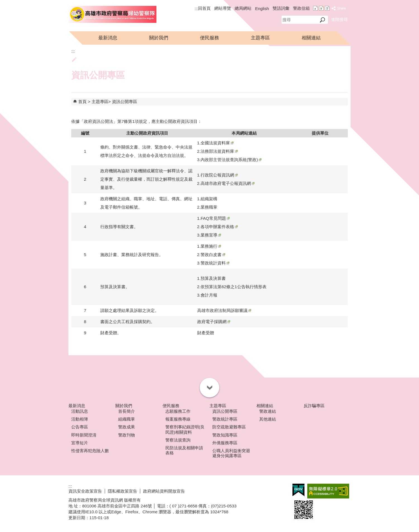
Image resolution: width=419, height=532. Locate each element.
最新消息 (108, 38)
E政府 (298, 490)
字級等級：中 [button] (321, 8)
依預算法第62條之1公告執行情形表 (233, 287)
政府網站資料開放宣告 (164, 491)
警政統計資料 (215, 263)
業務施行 (211, 246)
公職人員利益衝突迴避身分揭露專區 (231, 453)
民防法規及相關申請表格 (184, 450)
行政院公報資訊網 (219, 175)
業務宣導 (211, 235)
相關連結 (311, 38)
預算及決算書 (213, 278)
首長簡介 (127, 411)
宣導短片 (80, 443)
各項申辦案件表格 (219, 227)
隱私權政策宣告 (122, 491)
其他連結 (268, 419)
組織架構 (209, 199)
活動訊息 (80, 411)
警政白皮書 (213, 255)
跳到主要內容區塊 (3, 3)
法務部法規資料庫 (219, 151)
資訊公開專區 (125, 102)
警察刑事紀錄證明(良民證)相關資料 (185, 429)
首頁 (82, 102)
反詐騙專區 (314, 406)
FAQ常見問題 (215, 218)
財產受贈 (206, 333)
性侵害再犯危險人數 (90, 451)
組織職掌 (127, 419)
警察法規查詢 (178, 440)
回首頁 (204, 8)
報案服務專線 (178, 419)
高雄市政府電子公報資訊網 (228, 183)
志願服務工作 (178, 411)
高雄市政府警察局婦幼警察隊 (112, 14)
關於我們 (159, 38)
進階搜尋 (339, 19)
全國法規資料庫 (217, 143)
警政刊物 (127, 435)
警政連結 (268, 411)
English (262, 9)
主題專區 (260, 38)
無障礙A (328, 491)
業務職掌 (209, 207)
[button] (322, 20)
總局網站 (243, 8)
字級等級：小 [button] (316, 8)
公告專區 (80, 427)
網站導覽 (223, 8)
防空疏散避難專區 (229, 427)
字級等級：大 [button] (327, 8)
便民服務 (209, 38)
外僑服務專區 (225, 443)
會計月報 (209, 295)
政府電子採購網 (214, 322)
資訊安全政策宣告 (85, 491)
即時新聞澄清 (84, 435)
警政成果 (127, 427)
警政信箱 (301, 8)
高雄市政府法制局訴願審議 (224, 310)
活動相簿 (80, 419)
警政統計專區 (225, 419)
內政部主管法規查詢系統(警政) (231, 160)
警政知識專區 (225, 435)
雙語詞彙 (281, 8)
